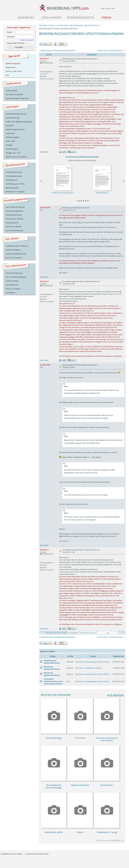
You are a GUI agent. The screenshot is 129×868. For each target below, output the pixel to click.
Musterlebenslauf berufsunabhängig (54, 786)
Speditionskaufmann (80, 785)
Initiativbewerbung (14, 176)
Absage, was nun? (13, 153)
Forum (106, 17)
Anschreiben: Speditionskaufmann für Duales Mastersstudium (53, 681)
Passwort (11, 37)
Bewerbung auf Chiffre (15, 184)
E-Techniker (80, 738)
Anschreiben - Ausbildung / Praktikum (88, 668)
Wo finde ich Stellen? (14, 94)
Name (10, 32)
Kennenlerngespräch (15, 211)
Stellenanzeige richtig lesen (17, 98)
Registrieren (25, 27)
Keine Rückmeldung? (14, 230)
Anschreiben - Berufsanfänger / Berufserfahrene (92, 662)
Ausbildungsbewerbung (16, 254)
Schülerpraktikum (13, 250)
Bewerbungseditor (80, 17)
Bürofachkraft (107, 785)
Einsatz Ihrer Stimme (14, 219)
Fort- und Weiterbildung (16, 277)
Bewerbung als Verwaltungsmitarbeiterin (58, 50)
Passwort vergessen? (27, 40)
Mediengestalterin (102, 193)
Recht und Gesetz (13, 289)
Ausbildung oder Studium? (17, 246)
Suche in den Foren (14, 71)
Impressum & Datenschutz (37, 854)
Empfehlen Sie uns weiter (12, 854)
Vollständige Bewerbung (16, 114)
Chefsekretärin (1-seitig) (107, 832)
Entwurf (80, 832)
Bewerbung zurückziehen (16, 157)
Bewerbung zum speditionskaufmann (52, 662)
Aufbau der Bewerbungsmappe (19, 122)
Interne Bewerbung (14, 273)
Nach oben (44, 152)
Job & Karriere (52, 17)
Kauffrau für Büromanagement (63, 193)
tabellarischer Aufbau (54, 832)
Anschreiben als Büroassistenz (110, 50)
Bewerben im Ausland (15, 192)
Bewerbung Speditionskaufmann (52, 668)
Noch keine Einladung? (15, 207)
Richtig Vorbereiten (14, 215)
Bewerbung (26, 17)
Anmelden (19, 47)
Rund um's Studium (14, 258)
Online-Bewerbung (14, 172)
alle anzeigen (115, 695)
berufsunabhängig (54, 738)
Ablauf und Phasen (14, 227)
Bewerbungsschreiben (15, 129)
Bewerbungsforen (13, 63)
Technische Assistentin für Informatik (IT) (107, 739)
